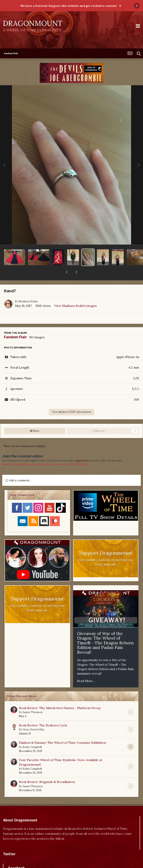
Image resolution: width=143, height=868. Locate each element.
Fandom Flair (15, 327)
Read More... (86, 671)
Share (35, 421)
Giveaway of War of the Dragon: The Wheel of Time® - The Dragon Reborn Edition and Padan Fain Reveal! (105, 633)
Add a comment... (18, 470)
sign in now (82, 450)
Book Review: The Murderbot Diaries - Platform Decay (60, 698)
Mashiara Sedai (28, 291)
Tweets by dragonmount (21, 851)
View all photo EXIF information (72, 402)
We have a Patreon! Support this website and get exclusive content (69, 6)
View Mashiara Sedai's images (75, 295)
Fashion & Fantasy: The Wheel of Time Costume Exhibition (62, 732)
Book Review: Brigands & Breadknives (47, 771)
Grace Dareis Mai (33, 719)
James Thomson (33, 702)
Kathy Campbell (32, 737)
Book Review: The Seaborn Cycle (43, 715)
